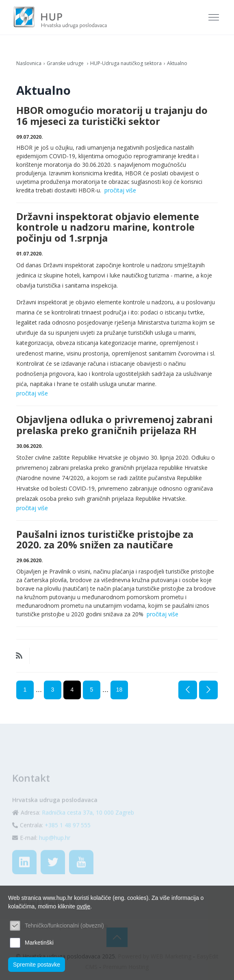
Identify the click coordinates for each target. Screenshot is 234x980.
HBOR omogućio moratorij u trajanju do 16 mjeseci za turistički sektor (112, 116)
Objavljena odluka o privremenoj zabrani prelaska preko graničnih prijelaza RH (114, 425)
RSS (19, 656)
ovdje (83, 906)
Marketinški (39, 943)
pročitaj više (120, 190)
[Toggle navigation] (214, 17)
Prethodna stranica (188, 690)
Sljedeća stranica (208, 690)
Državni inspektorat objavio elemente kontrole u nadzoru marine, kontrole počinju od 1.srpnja (108, 227)
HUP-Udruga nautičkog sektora (126, 63)
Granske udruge (66, 63)
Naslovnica (29, 63)
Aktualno (177, 63)
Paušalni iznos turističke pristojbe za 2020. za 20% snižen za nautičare (105, 539)
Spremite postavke (37, 965)
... (39, 690)
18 (119, 690)
